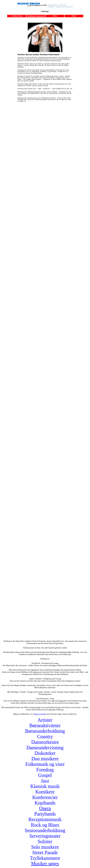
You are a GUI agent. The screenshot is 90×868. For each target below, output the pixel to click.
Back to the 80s (40, 714)
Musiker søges (45, 863)
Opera (45, 808)
